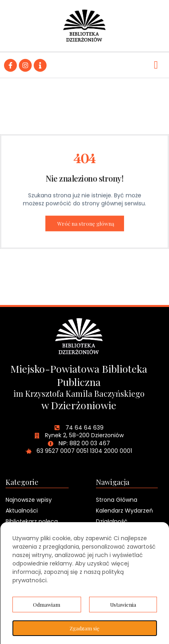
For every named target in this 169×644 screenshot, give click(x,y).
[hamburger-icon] (156, 65)
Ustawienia (123, 605)
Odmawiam (47, 605)
